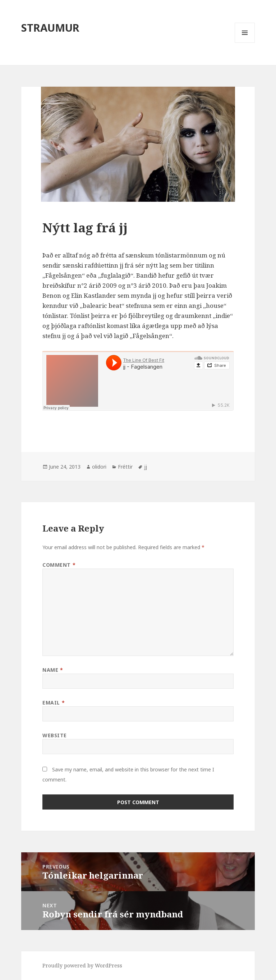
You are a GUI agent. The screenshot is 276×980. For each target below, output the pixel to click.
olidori (99, 467)
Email (54, 703)
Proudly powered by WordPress (82, 965)
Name (53, 670)
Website (55, 735)
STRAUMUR (50, 28)
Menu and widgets (245, 43)
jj (146, 467)
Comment (59, 565)
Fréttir (125, 467)
